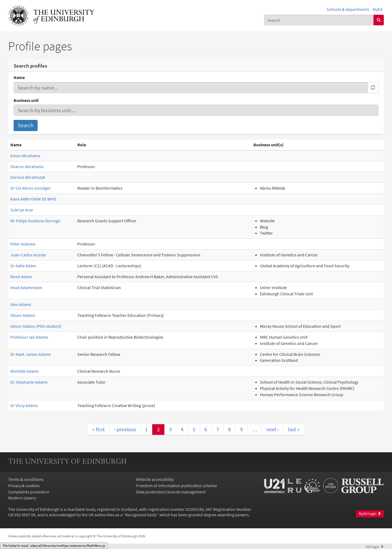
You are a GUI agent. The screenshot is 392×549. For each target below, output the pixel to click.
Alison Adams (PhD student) (36, 326)
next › (272, 429)
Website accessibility (155, 479)
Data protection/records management (171, 492)
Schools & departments (348, 9)
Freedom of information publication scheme (177, 486)
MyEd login (370, 514)
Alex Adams (21, 304)
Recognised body (141, 515)
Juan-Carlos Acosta (28, 255)
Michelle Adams (25, 371)
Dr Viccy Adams (24, 405)
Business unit (26, 100)
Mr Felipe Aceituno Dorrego (35, 221)
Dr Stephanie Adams (29, 382)
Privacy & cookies (24, 486)
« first (99, 429)
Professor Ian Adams (29, 337)
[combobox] (319, 20)
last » (294, 429)
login (375, 547)
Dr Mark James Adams (31, 354)
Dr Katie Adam (23, 266)
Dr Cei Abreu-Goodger (30, 188)
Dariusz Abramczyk (28, 177)
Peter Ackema (23, 244)
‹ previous (125, 429)
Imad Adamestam (26, 287)
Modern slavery (22, 498)
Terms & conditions (26, 479)
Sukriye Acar (22, 210)
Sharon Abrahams (27, 166)
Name (19, 77)
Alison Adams (23, 315)
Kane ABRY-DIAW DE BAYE (33, 199)
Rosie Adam (21, 277)
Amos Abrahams (25, 156)
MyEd (378, 9)
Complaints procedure (29, 492)
